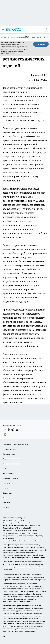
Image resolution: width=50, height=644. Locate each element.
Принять (41, 44)
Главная (6, 507)
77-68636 (25, 574)
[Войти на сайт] (46, 30)
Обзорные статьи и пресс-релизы (16, 444)
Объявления (8, 493)
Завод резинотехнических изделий (22, 88)
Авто (5, 498)
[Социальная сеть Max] (5, 435)
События (6, 503)
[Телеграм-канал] (13, 429)
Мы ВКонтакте (8, 483)
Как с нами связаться (11, 464)
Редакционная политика (12, 459)
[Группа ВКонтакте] (5, 429)
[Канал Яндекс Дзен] (17, 429)
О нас (5, 469)
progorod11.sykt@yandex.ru (13, 541)
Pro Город (7, 488)
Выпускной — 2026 (40, 37)
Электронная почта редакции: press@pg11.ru (20, 533)
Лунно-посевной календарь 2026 (15, 37)
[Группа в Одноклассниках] (9, 429)
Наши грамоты (9, 473)
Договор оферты (9, 449)
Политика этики (9, 454)
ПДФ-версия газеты (10, 478)
